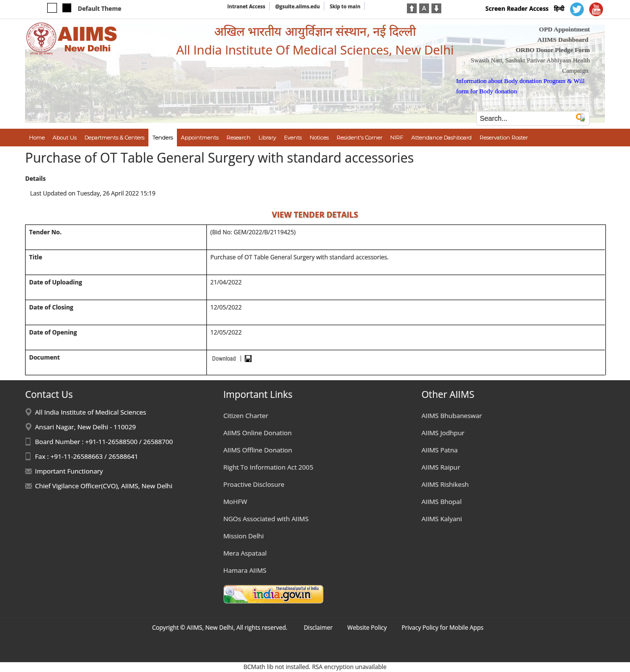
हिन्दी (559, 9)
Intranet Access (246, 6)
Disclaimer (318, 628)
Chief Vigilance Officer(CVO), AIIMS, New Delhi (104, 486)
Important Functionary (69, 471)
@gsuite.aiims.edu (298, 6)
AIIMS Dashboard (563, 40)
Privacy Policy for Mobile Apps (443, 628)
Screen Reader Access (517, 9)
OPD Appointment (565, 29)
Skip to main (345, 6)
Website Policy (367, 628)
